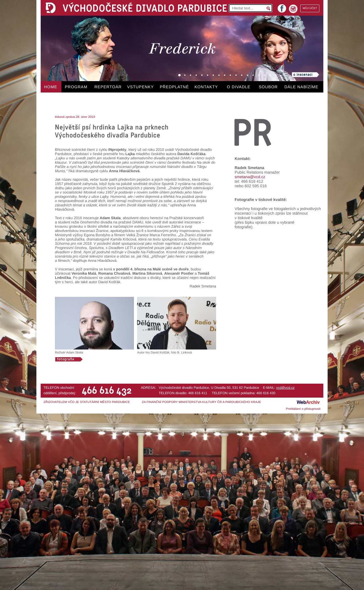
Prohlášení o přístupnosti (303, 409)
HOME (51, 87)
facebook (282, 7)
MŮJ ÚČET (310, 8)
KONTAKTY (206, 87)
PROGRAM (76, 87)
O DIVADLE (239, 87)
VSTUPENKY (140, 87)
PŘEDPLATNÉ (174, 87)
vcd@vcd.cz (285, 388)
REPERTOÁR (108, 87)
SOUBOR (268, 87)
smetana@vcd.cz (250, 177)
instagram (293, 9)
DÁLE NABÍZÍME (301, 87)
